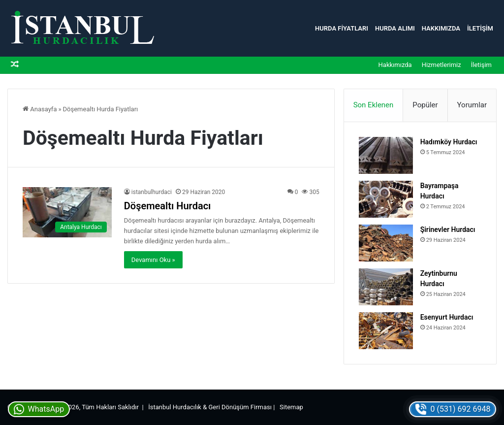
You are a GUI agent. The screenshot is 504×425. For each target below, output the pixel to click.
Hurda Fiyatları (342, 28)
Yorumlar (472, 105)
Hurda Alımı (395, 28)
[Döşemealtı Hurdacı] (67, 212)
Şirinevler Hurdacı (448, 229)
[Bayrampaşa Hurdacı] (386, 199)
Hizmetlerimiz (441, 65)
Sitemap (291, 407)
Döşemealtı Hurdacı (168, 206)
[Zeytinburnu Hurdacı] (386, 287)
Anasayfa (40, 109)
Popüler (425, 105)
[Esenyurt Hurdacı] (386, 331)
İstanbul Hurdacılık (175, 407)
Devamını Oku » (153, 260)
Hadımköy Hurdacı (449, 142)
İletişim (480, 28)
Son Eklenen (374, 105)
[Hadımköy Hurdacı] (386, 155)
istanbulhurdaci (152, 192)
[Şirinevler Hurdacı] (386, 243)
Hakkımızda (441, 28)
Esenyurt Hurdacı (447, 317)
